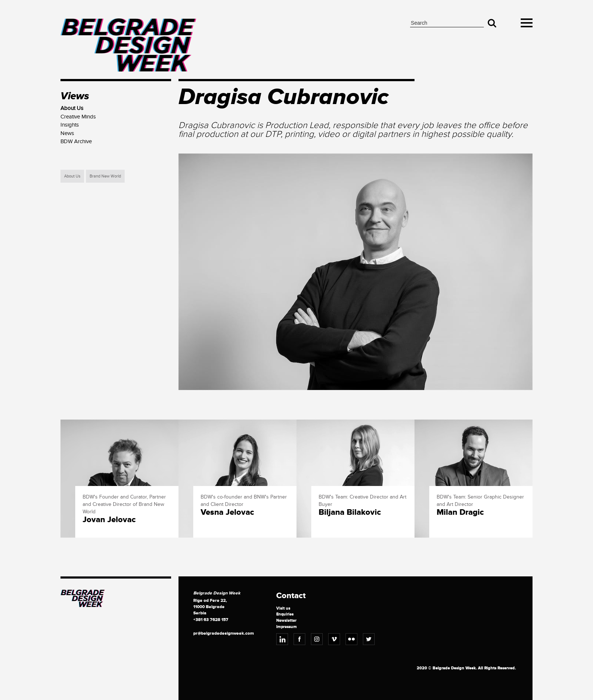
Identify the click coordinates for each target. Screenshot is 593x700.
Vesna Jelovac (227, 513)
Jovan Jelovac (109, 520)
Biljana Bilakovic (350, 513)
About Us (72, 176)
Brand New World (105, 176)
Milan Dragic (460, 513)
